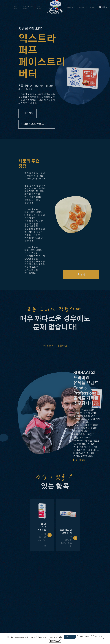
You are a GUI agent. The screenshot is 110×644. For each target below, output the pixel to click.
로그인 (92, 7)
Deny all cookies (85, 637)
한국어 (103, 7)
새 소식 (82, 7)
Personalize (99, 637)
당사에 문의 (71, 7)
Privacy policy (55, 641)
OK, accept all (70, 637)
